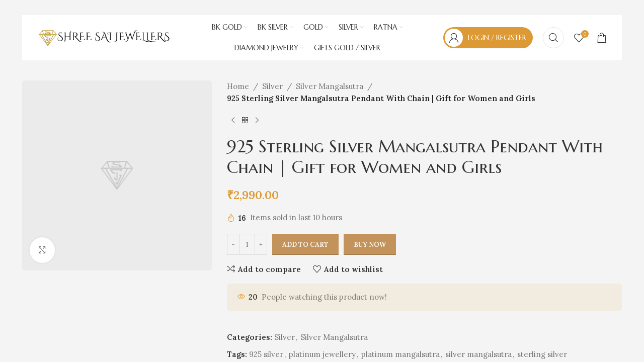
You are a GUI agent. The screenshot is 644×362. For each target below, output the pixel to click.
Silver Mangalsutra (330, 86)
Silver (272, 86)
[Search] (553, 38)
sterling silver (542, 354)
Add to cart (305, 245)
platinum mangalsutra (400, 354)
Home (238, 86)
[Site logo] (104, 37)
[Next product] (257, 121)
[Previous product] (233, 121)
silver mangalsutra (478, 354)
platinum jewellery (322, 354)
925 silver (266, 354)
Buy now (370, 245)
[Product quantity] (247, 245)
